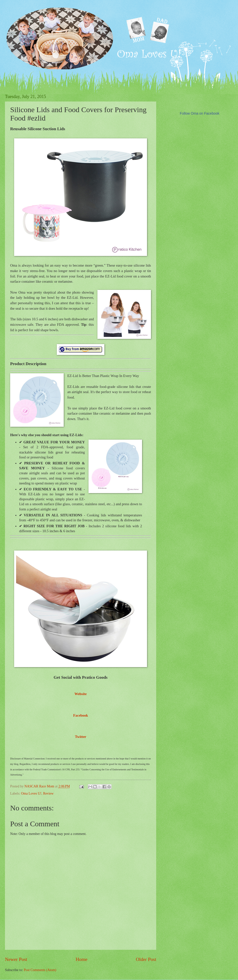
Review (48, 793)
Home (81, 959)
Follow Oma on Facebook (200, 113)
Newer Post (16, 959)
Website (80, 694)
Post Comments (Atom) (40, 970)
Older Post (146, 959)
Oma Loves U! (31, 793)
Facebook (81, 715)
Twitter (81, 737)
